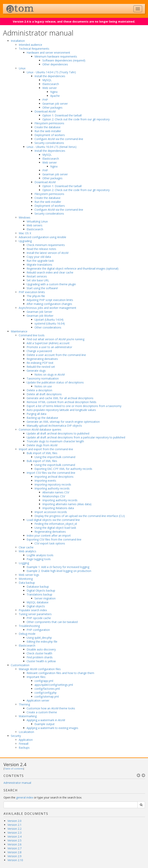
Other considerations (48, 327)
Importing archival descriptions (54, 477)
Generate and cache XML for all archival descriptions (60, 398)
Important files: (36, 677)
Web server (50, 88)
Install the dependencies (50, 76)
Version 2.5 (14, 840)
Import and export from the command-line (46, 449)
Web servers (34, 225)
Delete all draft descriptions (44, 394)
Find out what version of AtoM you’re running (55, 339)
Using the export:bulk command (55, 465)
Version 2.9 (14, 856)
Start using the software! (42, 288)
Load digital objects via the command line (53, 520)
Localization (26, 732)
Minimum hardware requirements (56, 56)
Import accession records (51, 512)
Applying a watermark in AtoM (46, 720)
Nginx (54, 92)
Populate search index (33, 610)
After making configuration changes (49, 304)
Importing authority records (52, 488)
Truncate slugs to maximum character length (55, 441)
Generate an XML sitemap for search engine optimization (63, 422)
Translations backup (39, 594)
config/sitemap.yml (47, 697)
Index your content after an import (49, 536)
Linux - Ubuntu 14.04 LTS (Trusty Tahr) (51, 72)
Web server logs (29, 575)
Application (26, 740)
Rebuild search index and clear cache (50, 272)
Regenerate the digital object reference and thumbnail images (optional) (73, 268)
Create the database (47, 127)
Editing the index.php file (42, 642)
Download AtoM (45, 111)
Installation (18, 41)
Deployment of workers (50, 135)
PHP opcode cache (39, 618)
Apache (55, 96)
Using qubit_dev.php (39, 638)
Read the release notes (41, 249)
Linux (22, 68)
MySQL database (38, 602)
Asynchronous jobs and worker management (47, 308)
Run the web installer (48, 131)
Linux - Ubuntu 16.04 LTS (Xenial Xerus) (52, 147)
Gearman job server (55, 104)
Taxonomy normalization (43, 378)
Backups (24, 748)
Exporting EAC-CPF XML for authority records (63, 469)
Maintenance (19, 331)
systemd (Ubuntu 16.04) (50, 323)
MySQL (47, 80)
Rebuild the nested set (41, 367)
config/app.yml (44, 681)
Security (16, 736)
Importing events (45, 481)
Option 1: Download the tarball (62, 115)
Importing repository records (53, 484)
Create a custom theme (42, 712)
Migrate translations (39, 265)
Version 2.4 (15, 764)
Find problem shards (40, 657)
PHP (45, 100)
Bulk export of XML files (42, 461)
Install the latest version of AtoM (47, 253)
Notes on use (43, 386)
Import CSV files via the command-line (51, 473)
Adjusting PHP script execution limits (50, 300)
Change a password (39, 351)
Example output (45, 724)
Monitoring (26, 579)
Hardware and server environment (48, 53)
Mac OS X (25, 233)
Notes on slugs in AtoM (50, 375)
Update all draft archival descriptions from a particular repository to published (76, 437)
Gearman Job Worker (40, 316)
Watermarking (28, 716)
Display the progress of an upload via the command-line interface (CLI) (80, 516)
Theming (24, 704)
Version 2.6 (14, 844)
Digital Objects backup (41, 590)
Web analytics (27, 551)
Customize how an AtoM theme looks (51, 708)
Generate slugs (36, 371)
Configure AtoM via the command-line (59, 139)
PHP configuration (38, 630)
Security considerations (49, 143)
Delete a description (39, 390)
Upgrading (25, 241)
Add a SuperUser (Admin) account (48, 343)
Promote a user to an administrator (49, 347)
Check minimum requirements (46, 245)
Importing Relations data (58, 508)
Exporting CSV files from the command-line (54, 539)
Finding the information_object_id (56, 524)
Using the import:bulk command (55, 457)
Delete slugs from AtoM (42, 445)
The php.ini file (36, 296)
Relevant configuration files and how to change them (60, 673)
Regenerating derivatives (42, 359)
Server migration (45, 598)
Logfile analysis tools (40, 555)
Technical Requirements (34, 49)
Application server (38, 700)
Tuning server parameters (35, 614)
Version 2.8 (14, 852)
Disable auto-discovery (41, 649)
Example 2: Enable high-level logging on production (59, 571)
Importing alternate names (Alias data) (67, 504)
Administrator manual (17, 783)
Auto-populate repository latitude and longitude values (61, 410)
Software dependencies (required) (64, 60)
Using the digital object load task (55, 528)
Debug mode (27, 634)
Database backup (38, 587)
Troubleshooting (29, 626)
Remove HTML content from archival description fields (61, 402)
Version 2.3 (14, 833)
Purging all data (36, 414)
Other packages (52, 107)
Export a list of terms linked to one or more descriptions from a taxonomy (74, 406)
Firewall (24, 744)
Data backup (27, 583)
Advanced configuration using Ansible (42, 237)
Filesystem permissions (49, 123)
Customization (20, 665)
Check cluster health (39, 653)
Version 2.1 (14, 825)
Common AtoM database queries (40, 429)
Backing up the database (42, 418)
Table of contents (14, 769)
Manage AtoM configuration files (40, 669)
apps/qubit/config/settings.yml (54, 685)
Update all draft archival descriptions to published (58, 433)
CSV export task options (50, 543)
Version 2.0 (14, 821)
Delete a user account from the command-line (56, 355)
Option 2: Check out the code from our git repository (76, 119)
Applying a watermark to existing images (52, 728)
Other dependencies (55, 64)
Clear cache (26, 547)
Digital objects (36, 606)
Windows (25, 217)
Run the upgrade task (40, 261)
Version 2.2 (14, 829)
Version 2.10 (15, 860)
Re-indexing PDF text (40, 363)
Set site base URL (38, 280)
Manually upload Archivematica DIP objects (54, 426)
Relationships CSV (54, 496)
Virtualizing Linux (37, 221)
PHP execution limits (32, 292)
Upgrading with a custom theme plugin (51, 284)
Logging (24, 563)
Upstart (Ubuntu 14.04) (49, 320)
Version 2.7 (14, 848)
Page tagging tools (39, 559)
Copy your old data (39, 257)
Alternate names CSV (56, 492)
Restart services (37, 276)
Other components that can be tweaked (52, 622)
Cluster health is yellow (41, 661)
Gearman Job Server (39, 312)
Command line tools (32, 335)
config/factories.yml (47, 689)
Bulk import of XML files (42, 453)
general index (25, 797)
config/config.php (46, 693)
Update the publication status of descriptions (55, 382)
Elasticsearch (51, 84)
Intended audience (30, 45)
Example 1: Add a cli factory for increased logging (58, 567)
